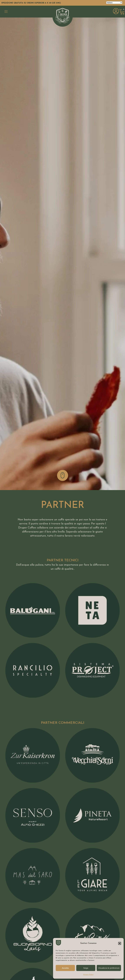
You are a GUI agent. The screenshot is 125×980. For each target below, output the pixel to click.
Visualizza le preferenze (109, 968)
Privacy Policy (88, 975)
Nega (86, 968)
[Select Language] (114, 3)
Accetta (65, 968)
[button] (120, 943)
